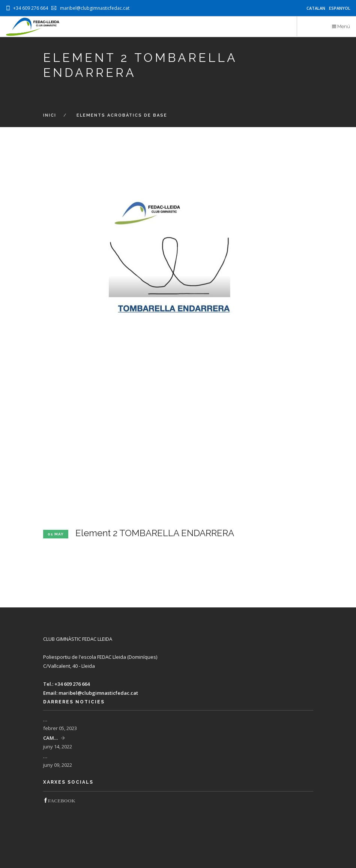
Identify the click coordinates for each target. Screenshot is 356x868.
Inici (50, 115)
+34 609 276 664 (72, 684)
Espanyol (340, 8)
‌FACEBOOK (62, 800)
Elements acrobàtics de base (122, 115)
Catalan (316, 8)
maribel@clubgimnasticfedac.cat (98, 693)
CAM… (50, 738)
